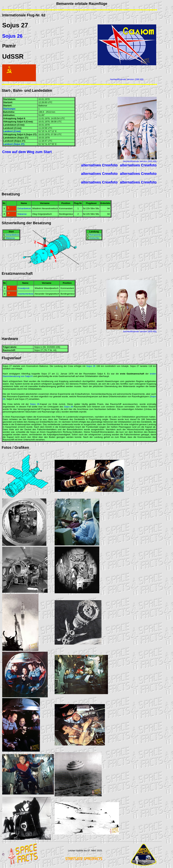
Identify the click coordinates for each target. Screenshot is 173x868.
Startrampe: (10, 109)
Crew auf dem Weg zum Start (27, 152)
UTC (50, 102)
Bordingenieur (66, 214)
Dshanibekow (24, 208)
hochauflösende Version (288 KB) (127, 79)
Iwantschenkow (26, 294)
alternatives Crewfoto (99, 165)
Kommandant (66, 208)
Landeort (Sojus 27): (14, 144)
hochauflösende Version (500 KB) (140, 161)
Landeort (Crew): (12, 131)
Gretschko (94, 238)
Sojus (11, 25)
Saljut (20, 118)
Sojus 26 (12, 36)
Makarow (22, 214)
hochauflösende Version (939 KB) (140, 331)
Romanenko (95, 235)
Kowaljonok (24, 288)
